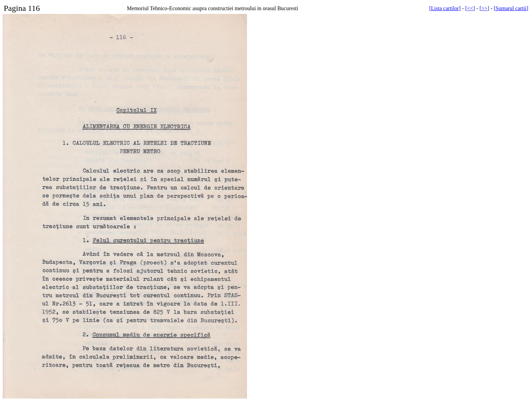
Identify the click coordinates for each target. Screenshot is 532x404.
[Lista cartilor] (445, 8)
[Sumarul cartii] (511, 8)
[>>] (484, 8)
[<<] (470, 8)
